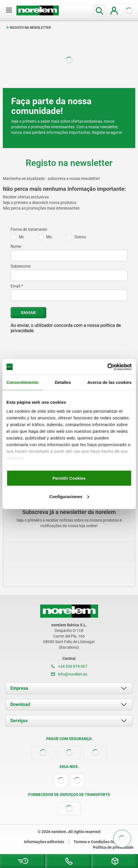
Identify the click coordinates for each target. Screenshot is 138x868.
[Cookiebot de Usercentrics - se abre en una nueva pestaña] (107, 367)
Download (20, 704)
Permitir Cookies (69, 478)
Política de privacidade (113, 847)
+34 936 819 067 (69, 666)
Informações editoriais (44, 842)
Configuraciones (69, 496)
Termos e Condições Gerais (98, 842)
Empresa (19, 688)
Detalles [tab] (63, 382)
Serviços (19, 721)
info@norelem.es (69, 674)
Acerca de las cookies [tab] (109, 382)
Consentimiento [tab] (22, 382)
